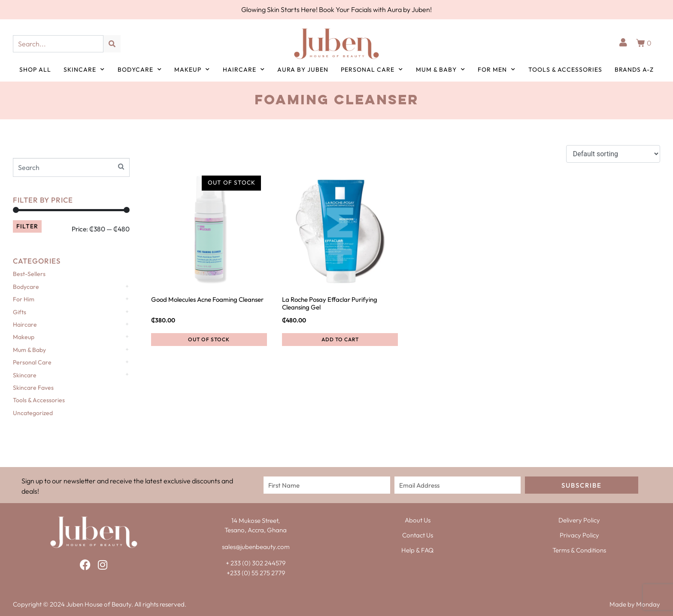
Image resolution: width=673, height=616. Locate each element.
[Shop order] (613, 154)
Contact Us (418, 535)
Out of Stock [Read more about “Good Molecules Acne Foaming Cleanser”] (209, 339)
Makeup (192, 70)
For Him (24, 299)
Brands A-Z (634, 70)
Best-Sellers (29, 274)
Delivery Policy (579, 520)
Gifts (20, 312)
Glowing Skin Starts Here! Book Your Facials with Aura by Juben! (336, 9)
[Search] (112, 44)
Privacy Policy (579, 535)
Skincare (84, 70)
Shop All (35, 70)
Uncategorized (33, 413)
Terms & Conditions (579, 550)
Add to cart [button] (340, 339)
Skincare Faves (33, 388)
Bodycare (140, 70)
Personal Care (372, 70)
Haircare (244, 70)
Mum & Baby (441, 70)
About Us (418, 520)
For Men (497, 70)
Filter (27, 226)
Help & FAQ (417, 550)
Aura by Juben (303, 70)
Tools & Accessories (565, 70)
